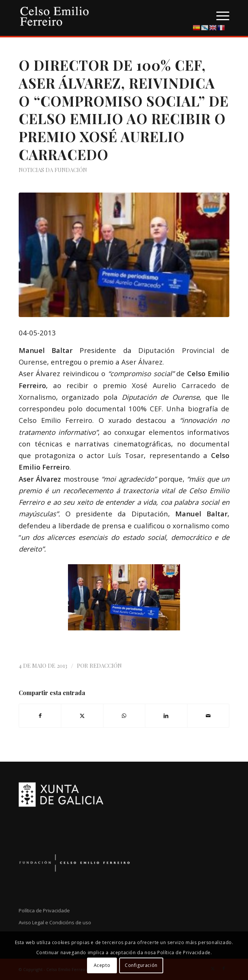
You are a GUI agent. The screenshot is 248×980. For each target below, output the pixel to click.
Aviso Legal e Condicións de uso (55, 922)
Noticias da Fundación (53, 170)
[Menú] (219, 15)
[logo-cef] (103, 15)
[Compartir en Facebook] (40, 716)
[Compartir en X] (82, 716)
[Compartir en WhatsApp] (124, 716)
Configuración (141, 965)
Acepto (102, 965)
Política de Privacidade (44, 910)
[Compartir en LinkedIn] (166, 716)
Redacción (106, 666)
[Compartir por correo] (208, 716)
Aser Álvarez (142, 362)
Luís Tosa (124, 455)
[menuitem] (219, 15)
